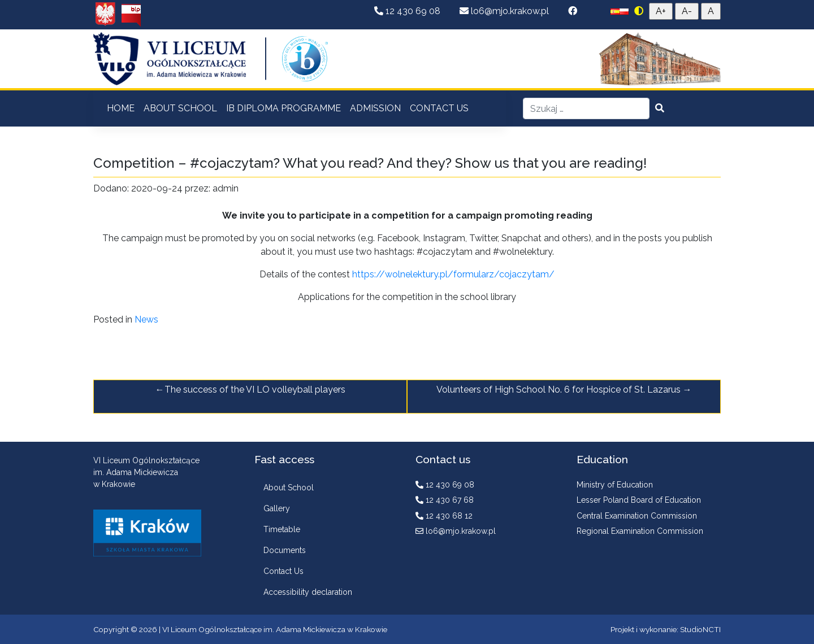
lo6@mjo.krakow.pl (505, 11)
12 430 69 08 (408, 11)
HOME (121, 108)
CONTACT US (439, 108)
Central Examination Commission (637, 516)
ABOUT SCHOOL (180, 108)
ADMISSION (375, 108)
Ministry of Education (615, 485)
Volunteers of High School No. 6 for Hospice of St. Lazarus (558, 390)
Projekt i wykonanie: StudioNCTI (666, 629)
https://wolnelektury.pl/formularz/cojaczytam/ (452, 274)
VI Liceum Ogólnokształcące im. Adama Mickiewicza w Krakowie (275, 629)
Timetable (282, 529)
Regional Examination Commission (640, 531)
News (146, 319)
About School (289, 488)
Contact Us (283, 571)
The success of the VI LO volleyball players (255, 390)
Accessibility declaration (308, 592)
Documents (285, 550)
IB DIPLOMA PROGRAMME (283, 108)
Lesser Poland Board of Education (639, 500)
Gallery (277, 508)
